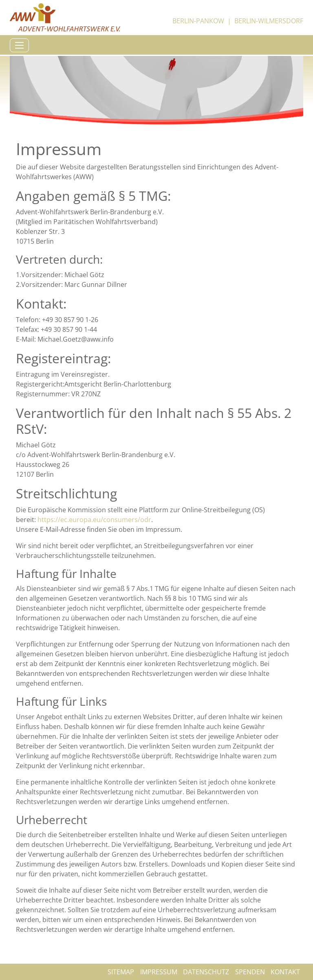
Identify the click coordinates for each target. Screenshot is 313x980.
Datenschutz (206, 972)
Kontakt (285, 972)
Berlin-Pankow (198, 21)
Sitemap (121, 972)
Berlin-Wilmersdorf (269, 21)
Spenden (250, 972)
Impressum (159, 972)
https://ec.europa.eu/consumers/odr (94, 520)
